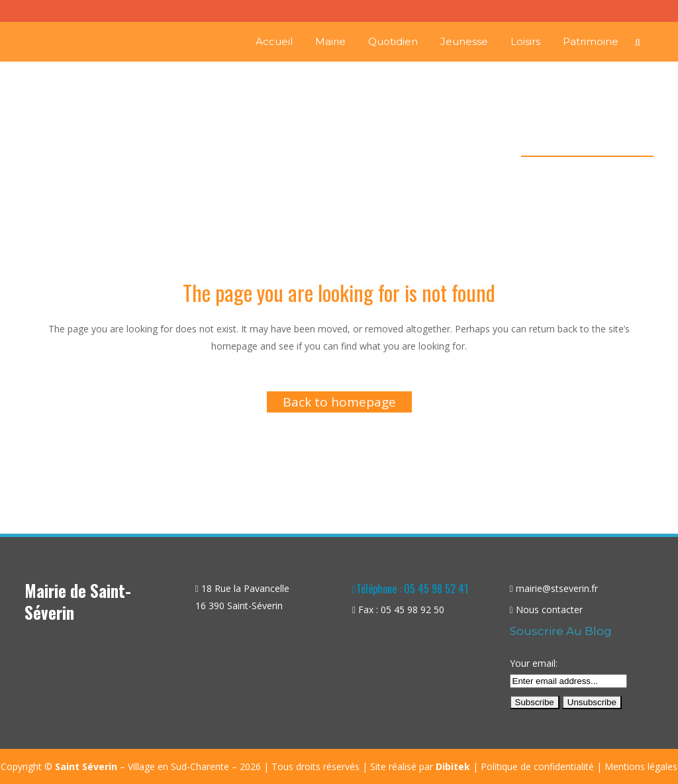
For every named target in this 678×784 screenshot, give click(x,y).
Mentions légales (641, 766)
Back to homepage (339, 402)
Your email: (534, 663)
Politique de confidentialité (537, 766)
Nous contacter (549, 610)
